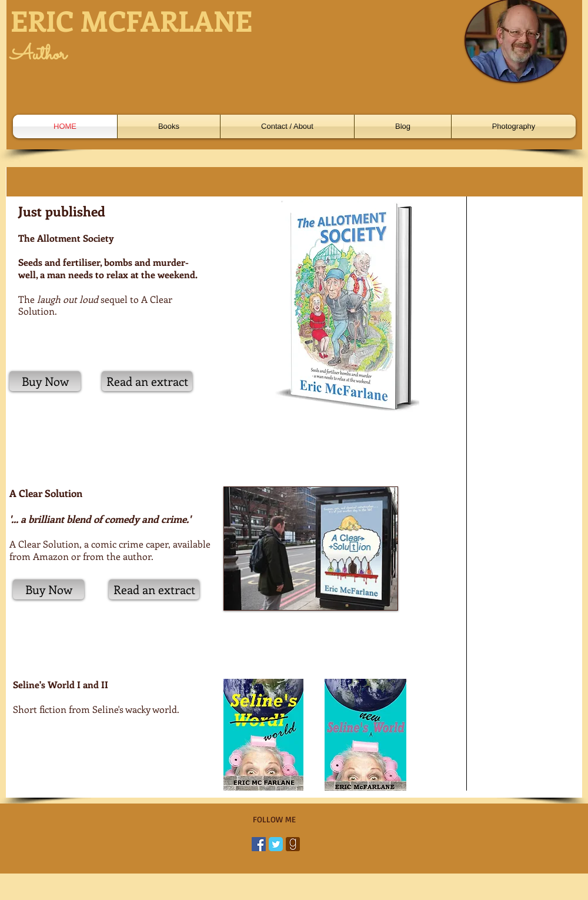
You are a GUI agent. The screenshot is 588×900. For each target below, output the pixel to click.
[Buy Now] (45, 381)
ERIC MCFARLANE (131, 20)
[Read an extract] (147, 381)
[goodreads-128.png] (293, 844)
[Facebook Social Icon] (259, 844)
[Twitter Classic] (276, 844)
